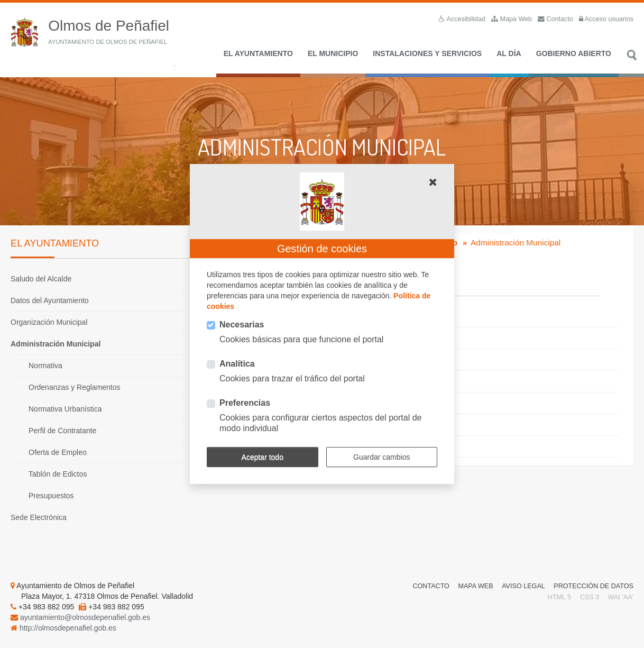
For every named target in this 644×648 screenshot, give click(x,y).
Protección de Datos (594, 586)
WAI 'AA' (621, 597)
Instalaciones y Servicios (427, 53)
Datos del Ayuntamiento (50, 300)
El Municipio (333, 53)
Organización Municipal (49, 322)
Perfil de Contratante (62, 431)
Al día (509, 53)
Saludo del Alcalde (41, 279)
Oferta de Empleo (58, 452)
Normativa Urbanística (65, 409)
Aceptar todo (263, 457)
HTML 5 (559, 597)
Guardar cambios (381, 457)
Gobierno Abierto (574, 53)
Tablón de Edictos (58, 474)
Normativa (45, 366)
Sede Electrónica (39, 517)
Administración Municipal (56, 344)
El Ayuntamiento (258, 53)
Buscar (631, 61)
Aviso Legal (523, 586)
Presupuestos (51, 496)
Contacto (431, 586)
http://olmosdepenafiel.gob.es (68, 628)
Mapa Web (475, 586)
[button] (433, 182)
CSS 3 (590, 597)
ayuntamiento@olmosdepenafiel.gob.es (85, 617)
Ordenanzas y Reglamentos (75, 387)
